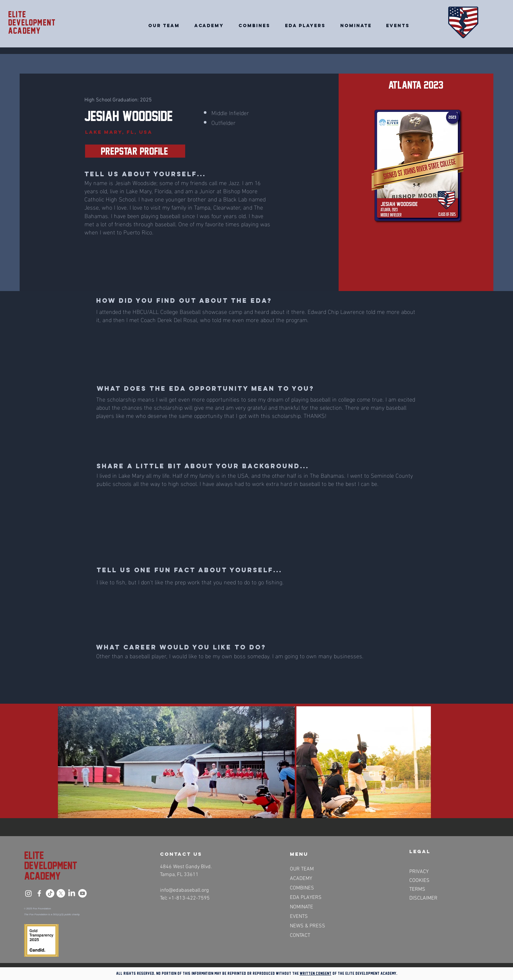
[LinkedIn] (72, 893)
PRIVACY (419, 872)
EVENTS (299, 917)
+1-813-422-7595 (189, 898)
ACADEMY (301, 879)
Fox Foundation (42, 909)
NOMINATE (301, 907)
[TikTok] (50, 893)
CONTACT (300, 936)
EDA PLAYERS (306, 898)
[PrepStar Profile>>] (135, 151)
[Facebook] (39, 893)
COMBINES (302, 888)
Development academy (32, 27)
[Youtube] (82, 893)
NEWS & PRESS (307, 926)
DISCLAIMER (423, 898)
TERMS (417, 889)
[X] (61, 893)
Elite (17, 14)
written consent (316, 973)
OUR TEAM (302, 869)
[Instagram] (28, 893)
